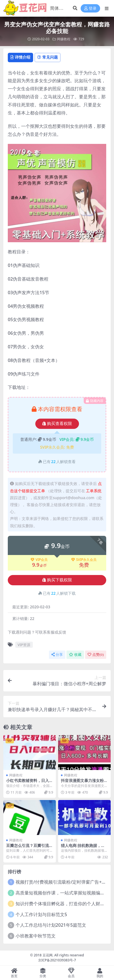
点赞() (96, 655)
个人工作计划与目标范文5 (41, 914)
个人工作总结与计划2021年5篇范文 (51, 925)
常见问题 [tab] (48, 57)
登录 (90, 8)
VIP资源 (24, 645)
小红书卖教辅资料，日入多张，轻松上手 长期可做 (29, 783)
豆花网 (48, 955)
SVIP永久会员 (84, 560)
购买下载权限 (57, 580)
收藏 (75, 655)
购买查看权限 (57, 424)
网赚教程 (64, 39)
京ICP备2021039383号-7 (57, 960)
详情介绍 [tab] (20, 57)
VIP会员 (39, 560)
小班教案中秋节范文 (36, 936)
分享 (57, 655)
